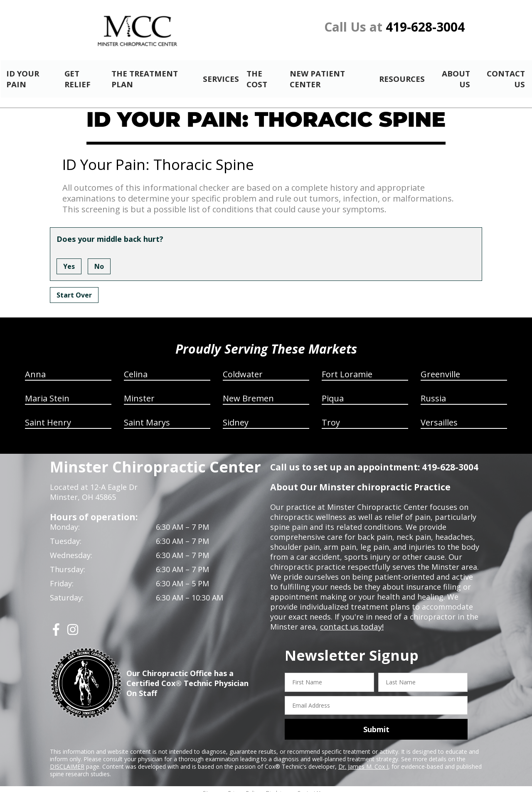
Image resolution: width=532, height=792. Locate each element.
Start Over (74, 288)
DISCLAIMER (67, 759)
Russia (433, 391)
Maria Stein (47, 391)
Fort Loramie (347, 367)
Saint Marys (147, 415)
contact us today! (351, 620)
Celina (136, 367)
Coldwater (243, 367)
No (99, 259)
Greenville (440, 367)
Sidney (236, 415)
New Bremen (248, 391)
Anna (35, 367)
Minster (139, 391)
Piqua (333, 391)
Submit (376, 722)
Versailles (439, 415)
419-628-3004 (425, 27)
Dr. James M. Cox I (363, 759)
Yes (69, 259)
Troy (331, 415)
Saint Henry (48, 415)
